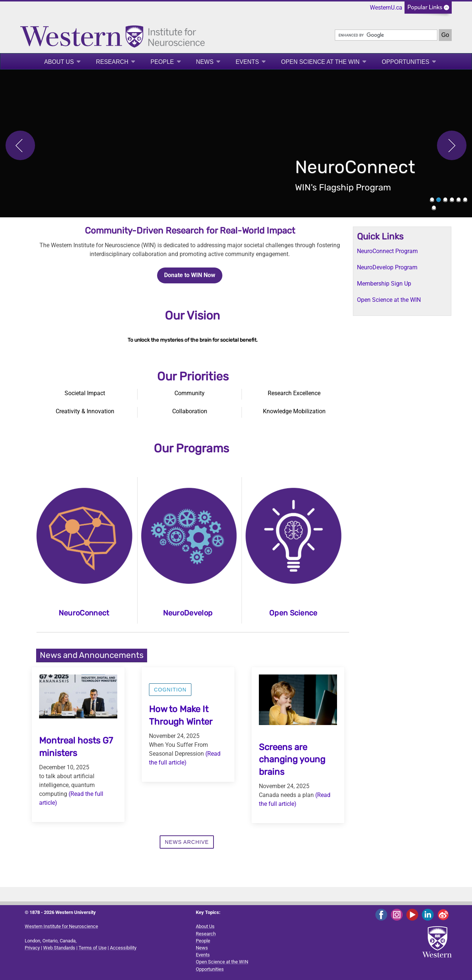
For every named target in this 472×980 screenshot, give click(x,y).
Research (112, 62)
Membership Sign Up (384, 284)
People (162, 62)
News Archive (187, 842)
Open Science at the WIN (320, 62)
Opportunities (405, 62)
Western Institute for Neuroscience (61, 926)
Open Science (293, 613)
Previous (20, 145)
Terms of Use (93, 948)
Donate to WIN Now (190, 275)
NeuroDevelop (188, 613)
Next (452, 145)
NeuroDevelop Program (387, 267)
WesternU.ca (386, 8)
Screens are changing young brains (292, 760)
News (205, 62)
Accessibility (123, 948)
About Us (59, 62)
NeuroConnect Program (387, 251)
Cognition (170, 690)
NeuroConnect (84, 613)
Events (247, 62)
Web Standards (59, 948)
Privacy (32, 948)
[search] (386, 35)
